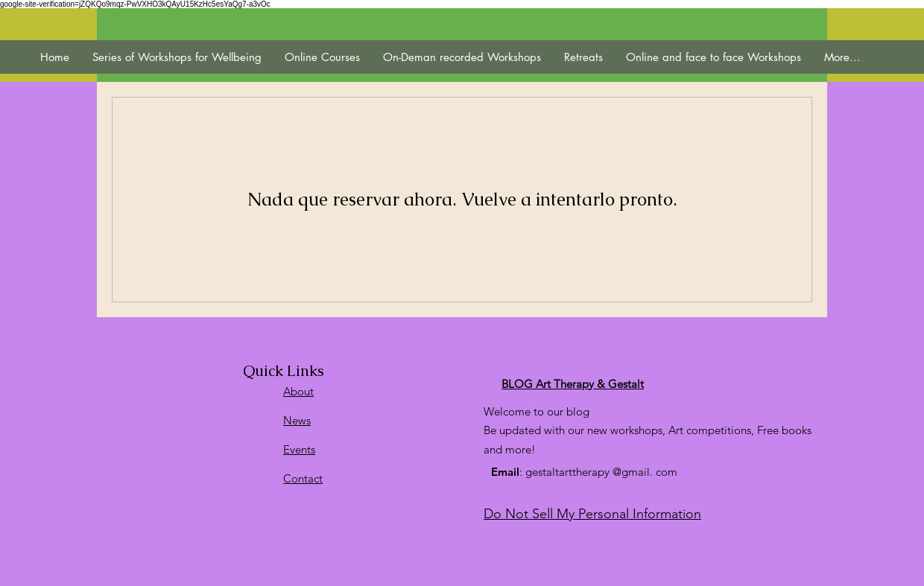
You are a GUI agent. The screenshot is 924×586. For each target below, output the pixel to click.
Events (299, 449)
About (298, 391)
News (297, 420)
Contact (303, 478)
